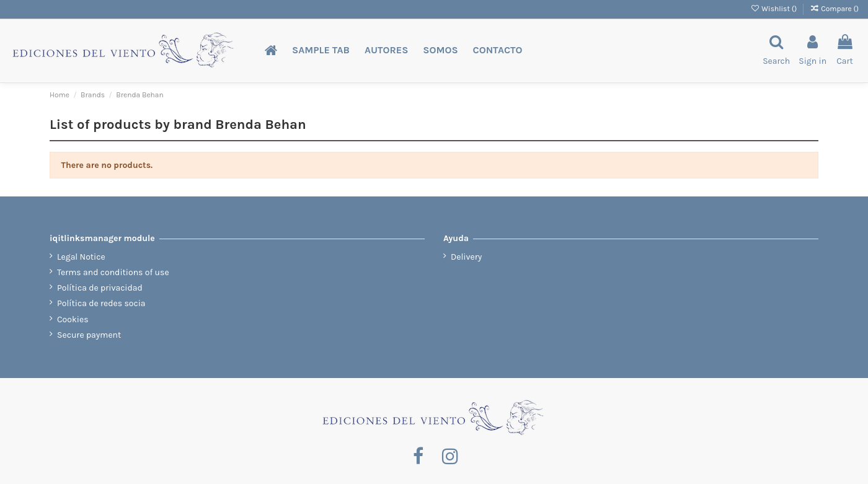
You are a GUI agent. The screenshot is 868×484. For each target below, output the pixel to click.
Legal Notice (81, 257)
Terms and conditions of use (113, 272)
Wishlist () (774, 9)
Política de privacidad (100, 288)
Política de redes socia (101, 303)
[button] (321, 51)
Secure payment (89, 335)
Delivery (466, 257)
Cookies (73, 319)
